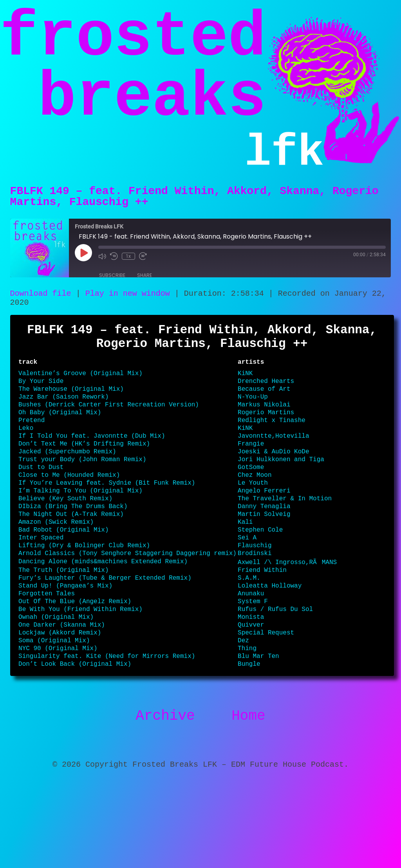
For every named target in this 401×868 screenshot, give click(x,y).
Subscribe (112, 285)
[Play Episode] (83, 262)
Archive (165, 796)
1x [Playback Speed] (128, 266)
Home (248, 796)
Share (145, 285)
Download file (41, 304)
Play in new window (128, 304)
